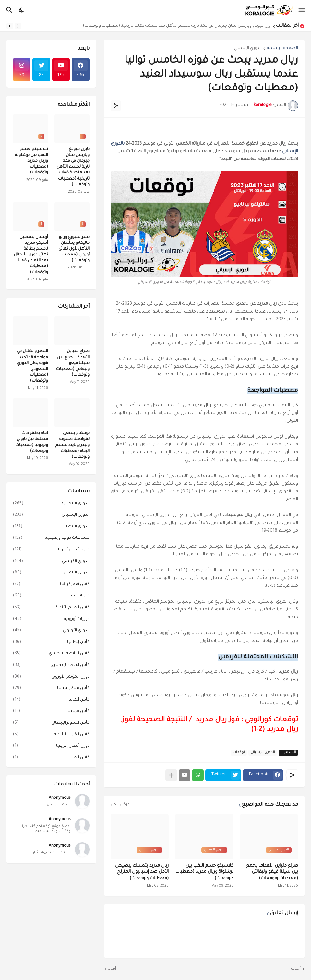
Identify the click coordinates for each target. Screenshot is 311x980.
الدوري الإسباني (248, 48)
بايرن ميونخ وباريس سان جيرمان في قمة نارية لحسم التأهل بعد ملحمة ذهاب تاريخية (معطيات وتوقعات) (175, 26)
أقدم (112, 969)
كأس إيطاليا (51, 643)
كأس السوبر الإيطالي (51, 723)
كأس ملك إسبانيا (51, 689)
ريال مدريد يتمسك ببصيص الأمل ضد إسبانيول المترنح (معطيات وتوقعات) (142, 872)
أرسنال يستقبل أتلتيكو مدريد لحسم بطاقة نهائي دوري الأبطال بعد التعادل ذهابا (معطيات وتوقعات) (31, 255)
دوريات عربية (51, 596)
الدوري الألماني (51, 573)
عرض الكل (120, 805)
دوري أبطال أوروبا (51, 550)
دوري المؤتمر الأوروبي (51, 677)
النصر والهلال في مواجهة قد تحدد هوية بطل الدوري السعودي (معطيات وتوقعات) (32, 366)
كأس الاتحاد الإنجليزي (51, 666)
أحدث (296, 969)
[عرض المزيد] (171, 775)
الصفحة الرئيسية (282, 48)
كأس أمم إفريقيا (51, 585)
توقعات (239, 752)
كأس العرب (51, 758)
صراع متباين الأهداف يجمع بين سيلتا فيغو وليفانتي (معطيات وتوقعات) (272, 872)
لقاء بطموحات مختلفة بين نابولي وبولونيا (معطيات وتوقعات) (32, 442)
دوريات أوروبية (51, 620)
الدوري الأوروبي (51, 631)
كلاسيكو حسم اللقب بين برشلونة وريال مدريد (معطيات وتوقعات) (204, 872)
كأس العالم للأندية (51, 608)
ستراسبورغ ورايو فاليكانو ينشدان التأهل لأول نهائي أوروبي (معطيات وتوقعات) (74, 249)
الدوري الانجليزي (51, 504)
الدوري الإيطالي (51, 527)
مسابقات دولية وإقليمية (51, 538)
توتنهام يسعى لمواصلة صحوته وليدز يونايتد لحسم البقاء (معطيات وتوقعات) (72, 445)
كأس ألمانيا (51, 700)
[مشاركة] (116, 106)
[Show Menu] (302, 10)
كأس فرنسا (51, 712)
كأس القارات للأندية (51, 735)
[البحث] (9, 10)
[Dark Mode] (22, 10)
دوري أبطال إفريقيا (51, 746)
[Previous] (18, 26)
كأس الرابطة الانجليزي (51, 654)
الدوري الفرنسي (51, 562)
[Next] (10, 26)
